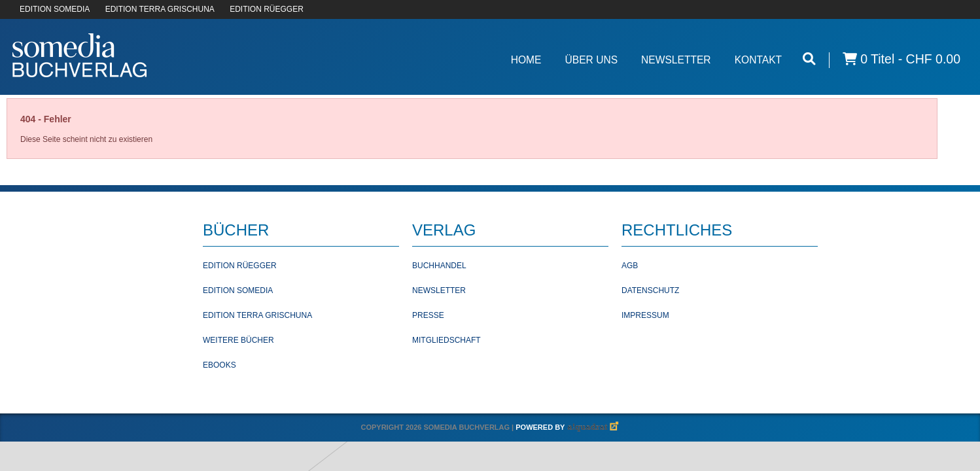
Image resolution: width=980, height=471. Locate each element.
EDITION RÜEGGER (267, 9)
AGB (630, 266)
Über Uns (591, 60)
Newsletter (676, 60)
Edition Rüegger (240, 266)
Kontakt (759, 60)
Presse (428, 315)
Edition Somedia (238, 290)
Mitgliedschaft (446, 340)
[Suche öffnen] (809, 59)
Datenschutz (650, 290)
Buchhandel (439, 266)
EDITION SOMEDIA (55, 9)
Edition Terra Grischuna (257, 315)
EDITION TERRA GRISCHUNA (160, 9)
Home (526, 60)
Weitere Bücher (238, 340)
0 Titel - (901, 59)
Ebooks (219, 365)
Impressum (645, 315)
